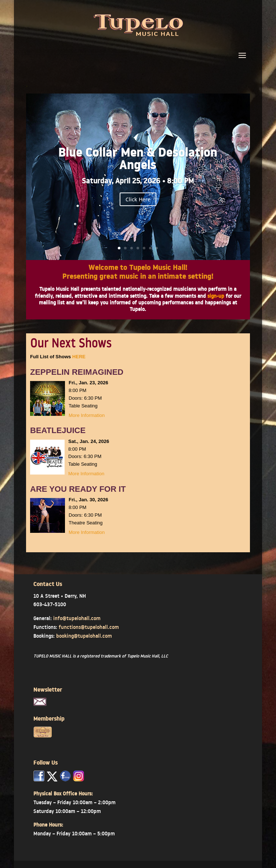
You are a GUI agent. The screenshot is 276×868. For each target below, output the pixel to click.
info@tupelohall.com (77, 618)
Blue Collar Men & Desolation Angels (138, 161)
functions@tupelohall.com (89, 627)
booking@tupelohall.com (84, 636)
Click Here (138, 199)
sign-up (216, 296)
